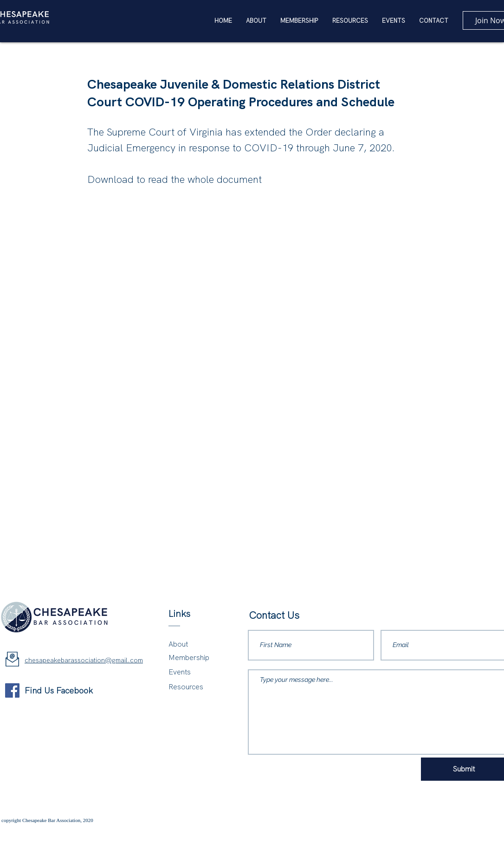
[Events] (194, 672)
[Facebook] (12, 690)
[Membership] (194, 658)
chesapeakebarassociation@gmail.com (84, 660)
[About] (194, 644)
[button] (350, 21)
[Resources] (195, 687)
